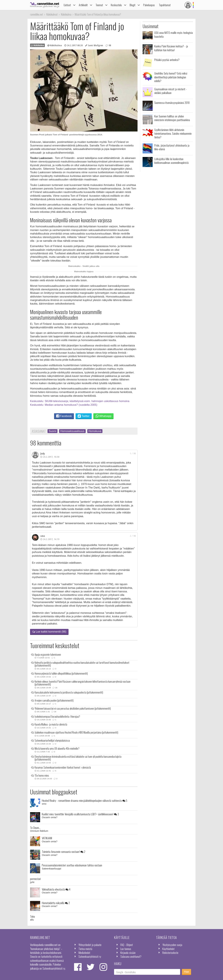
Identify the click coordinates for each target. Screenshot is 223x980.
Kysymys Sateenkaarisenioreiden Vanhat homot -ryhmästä (63, 767)
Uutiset (67, 5)
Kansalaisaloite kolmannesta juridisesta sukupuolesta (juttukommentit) (69, 692)
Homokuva (95, 431)
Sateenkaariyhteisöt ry (90, 956)
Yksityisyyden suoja (172, 945)
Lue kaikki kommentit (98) (49, 632)
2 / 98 (133, 536)
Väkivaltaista (56, 889)
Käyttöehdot (168, 949)
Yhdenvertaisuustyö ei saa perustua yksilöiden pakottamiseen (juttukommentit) (73, 708)
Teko (32, 916)
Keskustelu (116, 5)
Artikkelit (83, 5)
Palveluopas (149, 5)
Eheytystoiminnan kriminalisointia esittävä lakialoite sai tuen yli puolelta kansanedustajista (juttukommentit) (78, 758)
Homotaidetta (56, 903)
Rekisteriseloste (170, 953)
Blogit (132, 5)
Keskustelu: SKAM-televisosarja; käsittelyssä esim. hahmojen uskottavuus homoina (80, 401)
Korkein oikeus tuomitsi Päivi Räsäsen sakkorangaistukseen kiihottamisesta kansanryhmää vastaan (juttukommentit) (83, 683)
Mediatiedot (84, 953)
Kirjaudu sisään (128, 953)
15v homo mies (42, 775)
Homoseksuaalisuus (72, 431)
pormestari (35, 879)
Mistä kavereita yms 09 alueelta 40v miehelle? (57, 748)
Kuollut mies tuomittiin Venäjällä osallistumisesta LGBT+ (80, 814)
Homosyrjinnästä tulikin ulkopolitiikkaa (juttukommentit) (61, 673)
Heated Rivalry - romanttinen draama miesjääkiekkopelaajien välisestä (85, 800)
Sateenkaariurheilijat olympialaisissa (52, 740)
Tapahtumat (165, 5)
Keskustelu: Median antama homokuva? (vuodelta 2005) (64, 405)
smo (43, 536)
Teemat (99, 5)
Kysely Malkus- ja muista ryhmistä (51, 724)
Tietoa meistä (85, 949)
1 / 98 (133, 453)
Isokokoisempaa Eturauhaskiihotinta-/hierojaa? (57, 716)
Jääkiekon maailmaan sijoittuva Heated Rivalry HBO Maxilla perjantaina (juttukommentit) (76, 732)
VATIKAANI (47, 838)
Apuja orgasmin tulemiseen (48, 655)
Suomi (52, 431)
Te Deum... (35, 828)
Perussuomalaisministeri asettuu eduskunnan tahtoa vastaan (72, 865)
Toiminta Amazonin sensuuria (64, 852)
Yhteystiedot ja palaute (90, 945)
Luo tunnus (126, 949)
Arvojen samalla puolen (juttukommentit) (54, 700)
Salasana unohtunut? (131, 956)
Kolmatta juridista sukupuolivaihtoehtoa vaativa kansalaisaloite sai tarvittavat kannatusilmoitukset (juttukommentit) (82, 664)
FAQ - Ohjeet (127, 945)
